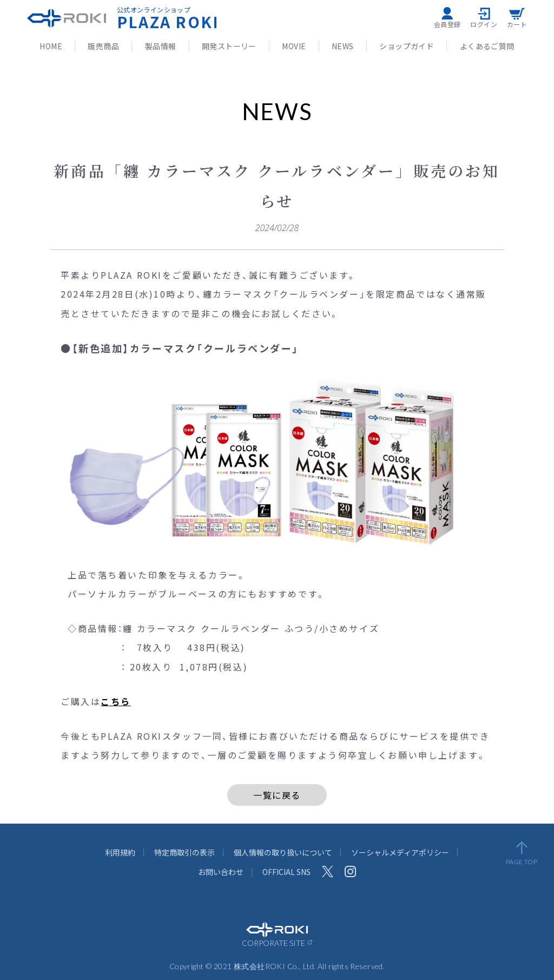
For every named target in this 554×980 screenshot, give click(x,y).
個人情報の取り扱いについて (283, 852)
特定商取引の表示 (184, 852)
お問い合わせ (221, 872)
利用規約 (120, 852)
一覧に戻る (277, 795)
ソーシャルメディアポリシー (400, 852)
